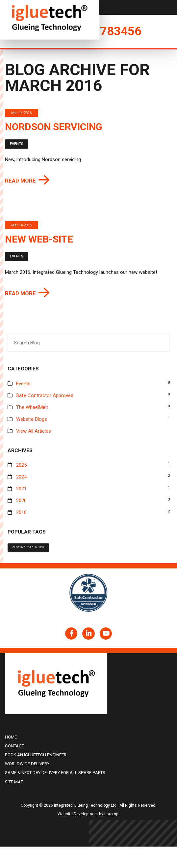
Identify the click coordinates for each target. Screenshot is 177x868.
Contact (14, 746)
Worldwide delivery (27, 764)
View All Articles (34, 431)
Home (11, 737)
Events (17, 144)
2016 (21, 512)
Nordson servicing (54, 127)
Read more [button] (20, 181)
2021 (21, 489)
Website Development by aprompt (89, 814)
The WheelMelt (32, 407)
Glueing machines (28, 547)
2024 (21, 477)
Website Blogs (32, 419)
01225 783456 (102, 31)
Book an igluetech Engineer (36, 755)
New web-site (39, 239)
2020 (21, 501)
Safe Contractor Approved (45, 395)
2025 (21, 465)
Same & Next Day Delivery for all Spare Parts (55, 773)
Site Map (14, 782)
